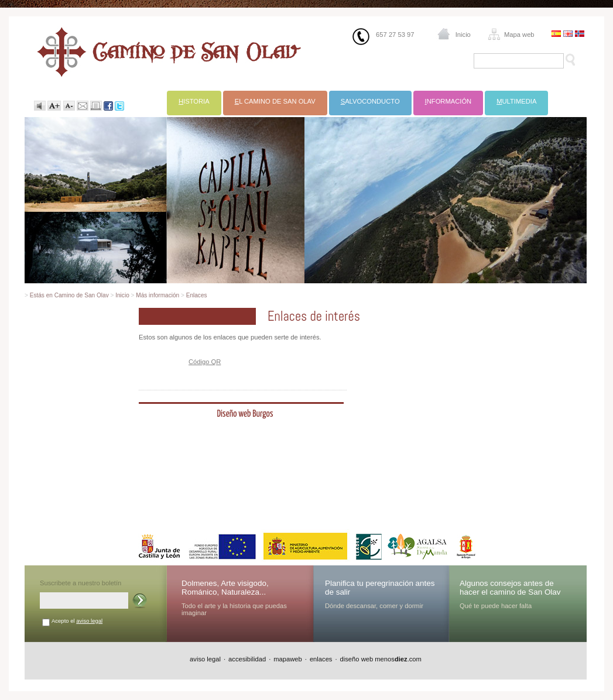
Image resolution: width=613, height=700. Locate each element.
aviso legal (89, 621)
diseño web (357, 659)
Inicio (463, 35)
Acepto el (77, 621)
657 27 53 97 (395, 35)
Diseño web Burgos (245, 414)
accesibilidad (247, 659)
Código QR (205, 362)
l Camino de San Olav (275, 101)
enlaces (321, 659)
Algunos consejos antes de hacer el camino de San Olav (510, 588)
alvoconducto (370, 101)
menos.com (398, 659)
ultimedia (516, 101)
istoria (194, 101)
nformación (448, 101)
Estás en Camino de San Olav (69, 295)
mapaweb (288, 659)
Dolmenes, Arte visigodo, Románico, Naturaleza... (225, 588)
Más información (157, 295)
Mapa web (519, 35)
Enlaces (197, 295)
